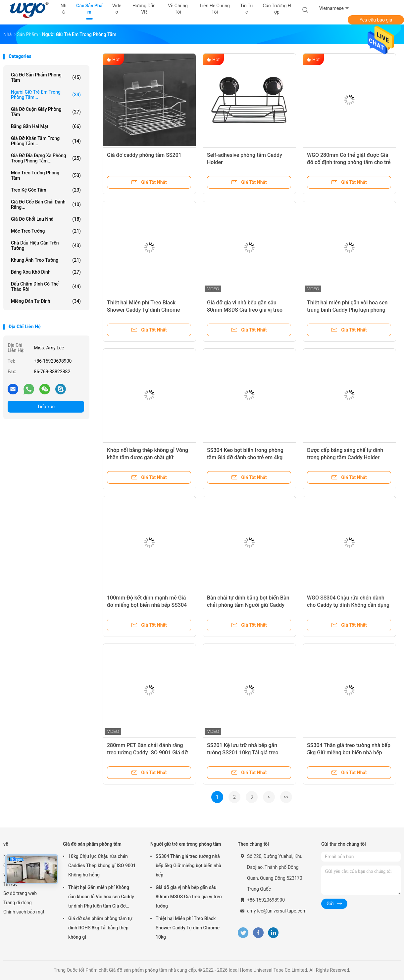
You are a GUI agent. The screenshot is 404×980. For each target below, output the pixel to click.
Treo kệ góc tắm (46, 190)
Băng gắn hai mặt (46, 126)
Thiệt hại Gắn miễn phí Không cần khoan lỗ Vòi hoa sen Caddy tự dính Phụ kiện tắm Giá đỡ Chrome (101, 898)
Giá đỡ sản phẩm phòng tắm (46, 77)
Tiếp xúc (46, 407)
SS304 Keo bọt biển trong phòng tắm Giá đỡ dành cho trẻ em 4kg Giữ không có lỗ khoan (245, 457)
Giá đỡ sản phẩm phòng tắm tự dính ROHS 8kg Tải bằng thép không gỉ (100, 928)
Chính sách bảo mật (24, 912)
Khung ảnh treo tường (46, 260)
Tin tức (11, 884)
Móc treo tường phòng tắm (46, 175)
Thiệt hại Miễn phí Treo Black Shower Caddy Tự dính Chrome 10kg (144, 310)
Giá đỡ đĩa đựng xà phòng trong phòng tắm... (46, 158)
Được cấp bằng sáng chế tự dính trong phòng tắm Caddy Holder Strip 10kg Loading (345, 457)
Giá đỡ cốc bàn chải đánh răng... (46, 204)
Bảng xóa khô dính (46, 272)
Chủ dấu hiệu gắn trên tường (46, 245)
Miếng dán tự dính (46, 301)
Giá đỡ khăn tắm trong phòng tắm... (46, 141)
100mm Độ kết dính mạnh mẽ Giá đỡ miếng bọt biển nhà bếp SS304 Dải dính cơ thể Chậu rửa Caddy (147, 605)
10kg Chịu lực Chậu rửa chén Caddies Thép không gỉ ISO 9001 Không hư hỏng (102, 866)
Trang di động (18, 903)
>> (286, 797)
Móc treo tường (46, 231)
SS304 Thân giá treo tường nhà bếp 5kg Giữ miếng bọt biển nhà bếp (188, 866)
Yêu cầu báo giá (376, 20)
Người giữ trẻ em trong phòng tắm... (46, 95)
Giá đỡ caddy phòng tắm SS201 (144, 155)
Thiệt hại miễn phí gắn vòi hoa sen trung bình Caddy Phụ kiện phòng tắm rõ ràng (347, 310)
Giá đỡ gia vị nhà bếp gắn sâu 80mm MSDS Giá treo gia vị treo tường (245, 310)
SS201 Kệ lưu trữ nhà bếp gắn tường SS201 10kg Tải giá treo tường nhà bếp (243, 753)
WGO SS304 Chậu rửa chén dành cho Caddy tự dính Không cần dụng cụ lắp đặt (348, 605)
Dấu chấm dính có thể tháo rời (46, 287)
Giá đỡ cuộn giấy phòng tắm (46, 112)
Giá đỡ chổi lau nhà (46, 219)
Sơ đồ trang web (20, 893)
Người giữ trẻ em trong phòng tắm (186, 844)
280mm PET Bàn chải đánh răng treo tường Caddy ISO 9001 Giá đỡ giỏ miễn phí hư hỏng (147, 753)
